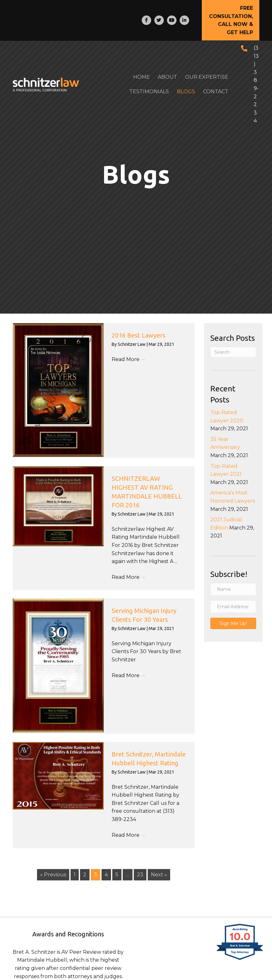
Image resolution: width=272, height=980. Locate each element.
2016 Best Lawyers (139, 335)
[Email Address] (233, 607)
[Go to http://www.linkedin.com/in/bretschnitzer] (184, 20)
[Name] (233, 589)
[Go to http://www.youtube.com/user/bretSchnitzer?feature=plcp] (172, 20)
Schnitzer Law (132, 344)
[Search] (233, 352)
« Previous (53, 875)
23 (140, 875)
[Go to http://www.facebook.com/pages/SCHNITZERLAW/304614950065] (146, 20)
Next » (159, 875)
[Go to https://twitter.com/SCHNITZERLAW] (159, 20)
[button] (231, 20)
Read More (129, 359)
